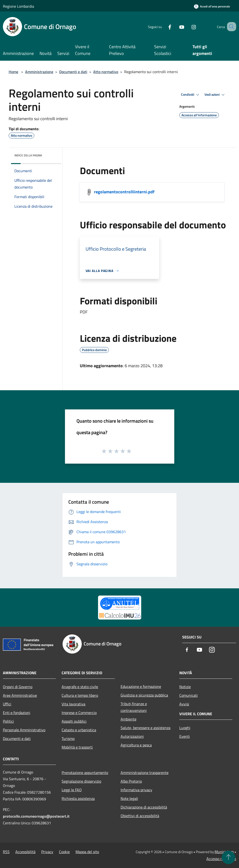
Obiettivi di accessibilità (140, 816)
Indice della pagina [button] (28, 155)
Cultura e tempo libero (80, 695)
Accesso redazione (221, 859)
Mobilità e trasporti (77, 747)
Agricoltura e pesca (136, 745)
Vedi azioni (215, 95)
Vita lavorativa (73, 704)
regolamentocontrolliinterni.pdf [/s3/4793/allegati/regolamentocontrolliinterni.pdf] (124, 192)
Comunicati (189, 695)
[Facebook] (164, 27)
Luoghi (185, 728)
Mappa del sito (87, 852)
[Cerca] (230, 27)
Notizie (185, 687)
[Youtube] (176, 27)
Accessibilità (25, 852)
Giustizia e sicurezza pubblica (144, 695)
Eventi (185, 736)
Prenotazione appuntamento (85, 773)
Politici (8, 721)
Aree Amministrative (20, 695)
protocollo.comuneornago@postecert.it (36, 816)
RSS (6, 852)
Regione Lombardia (18, 6)
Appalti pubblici (74, 721)
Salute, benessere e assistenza (146, 728)
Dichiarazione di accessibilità (144, 807)
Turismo (68, 738)
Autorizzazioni (132, 736)
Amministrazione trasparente (145, 773)
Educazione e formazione (141, 686)
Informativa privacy (136, 790)
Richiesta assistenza (78, 798)
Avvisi (184, 704)
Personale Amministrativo (24, 730)
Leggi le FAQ (72, 790)
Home (13, 72)
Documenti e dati (73, 72)
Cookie (64, 852)
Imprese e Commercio (79, 713)
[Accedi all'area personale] (212, 6)
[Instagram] (188, 27)
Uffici (7, 704)
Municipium (224, 852)
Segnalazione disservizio (81, 781)
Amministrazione (39, 72)
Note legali (129, 798)
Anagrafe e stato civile (80, 687)
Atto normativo (106, 72)
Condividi (191, 95)
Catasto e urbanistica (79, 730)
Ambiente (128, 719)
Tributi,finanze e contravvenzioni (134, 707)
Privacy (47, 852)
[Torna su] (228, 857)
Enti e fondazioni (17, 713)
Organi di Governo (18, 687)
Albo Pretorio (131, 781)
